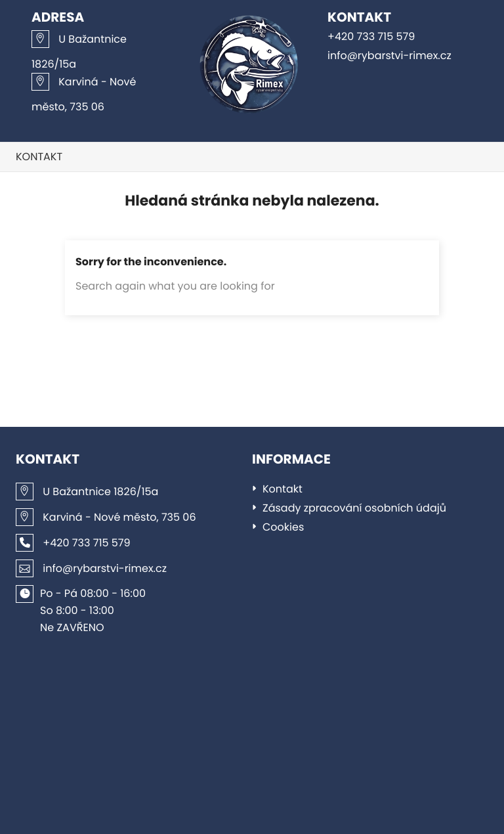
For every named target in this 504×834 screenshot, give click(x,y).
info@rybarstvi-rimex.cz (389, 55)
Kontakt (39, 157)
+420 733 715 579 (371, 36)
